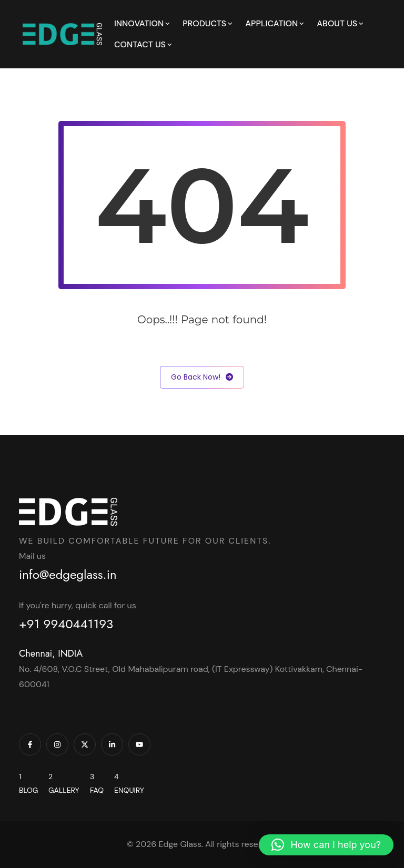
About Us (337, 23)
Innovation (139, 23)
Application (271, 23)
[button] (326, 845)
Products (204, 23)
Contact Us (140, 44)
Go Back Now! (202, 377)
